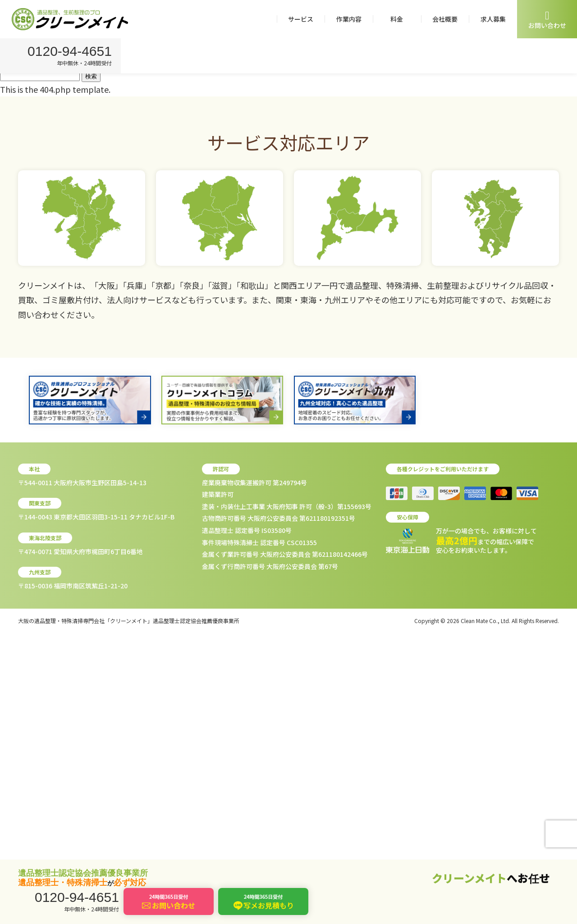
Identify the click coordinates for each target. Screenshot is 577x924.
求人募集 (493, 19)
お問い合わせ (547, 20)
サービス (301, 19)
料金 (397, 19)
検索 (91, 76)
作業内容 (349, 19)
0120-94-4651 (71, 52)
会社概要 (445, 19)
